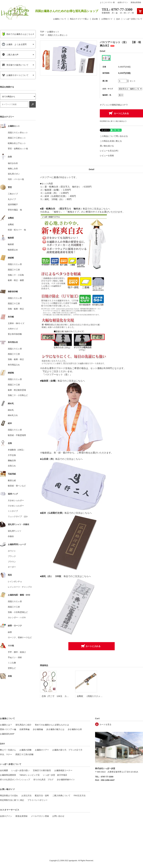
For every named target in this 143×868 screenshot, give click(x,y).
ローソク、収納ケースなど (20, 637)
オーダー (12, 567)
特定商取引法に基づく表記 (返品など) (113, 121)
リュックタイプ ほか (18, 516)
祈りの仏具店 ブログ (43, 780)
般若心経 (12, 480)
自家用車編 (24, 729)
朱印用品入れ (14, 365)
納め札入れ (13, 415)
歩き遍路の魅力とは (55, 729)
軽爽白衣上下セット (17, 143)
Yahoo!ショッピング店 (30, 775)
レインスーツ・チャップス (20, 587)
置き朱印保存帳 (15, 334)
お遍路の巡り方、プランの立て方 (67, 750)
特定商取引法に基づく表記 (12, 800)
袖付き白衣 (13, 163)
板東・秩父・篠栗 (16, 280)
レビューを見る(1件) (109, 151)
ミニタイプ (13, 511)
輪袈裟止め (13, 250)
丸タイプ (12, 199)
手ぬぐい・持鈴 (15, 657)
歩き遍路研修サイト (66, 780)
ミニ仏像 (12, 663)
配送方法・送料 (42, 796)
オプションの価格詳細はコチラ (114, 105)
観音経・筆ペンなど (17, 486)
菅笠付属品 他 (15, 210)
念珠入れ (12, 466)
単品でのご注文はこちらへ (96, 209)
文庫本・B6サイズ (16, 323)
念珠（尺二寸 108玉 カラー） (57, 696)
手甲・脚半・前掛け (17, 652)
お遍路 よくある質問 (14, 44)
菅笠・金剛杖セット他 (18, 149)
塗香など (12, 668)
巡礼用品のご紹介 (23, 725)
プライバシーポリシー (37, 800)
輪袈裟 (11, 244)
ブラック (12, 556)
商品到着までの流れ (9, 796)
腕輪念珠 (12, 460)
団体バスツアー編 (8, 729)
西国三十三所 (14, 270)
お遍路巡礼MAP (7, 734)
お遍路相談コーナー (63, 770)
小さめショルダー (16, 506)
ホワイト (12, 551)
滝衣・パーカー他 (16, 179)
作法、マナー (6, 754)
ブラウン (12, 562)
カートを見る (105, 724)
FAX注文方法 (80, 796)
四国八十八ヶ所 (15, 264)
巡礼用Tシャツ (15, 531)
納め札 (11, 410)
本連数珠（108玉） (17, 450)
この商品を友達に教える (111, 141)
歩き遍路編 (38, 729)
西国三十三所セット (17, 138)
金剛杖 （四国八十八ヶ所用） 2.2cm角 (97, 696)
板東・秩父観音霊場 (17, 390)
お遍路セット (53, 32)
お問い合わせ (58, 816)
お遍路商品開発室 (8, 775)
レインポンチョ (15, 581)
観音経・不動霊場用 (17, 435)
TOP (42, 32)
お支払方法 (26, 796)
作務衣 (11, 536)
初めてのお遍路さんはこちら (17, 34)
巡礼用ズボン (14, 174)
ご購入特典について (61, 796)
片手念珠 (12, 455)
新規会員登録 (136, 2)
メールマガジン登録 (40, 816)
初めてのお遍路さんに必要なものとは (52, 725)
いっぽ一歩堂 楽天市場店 (55, 775)
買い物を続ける (107, 146)
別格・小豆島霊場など (18, 612)
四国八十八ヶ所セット (58, 35)
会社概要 (4, 770)
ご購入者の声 (10, 55)
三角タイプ (13, 194)
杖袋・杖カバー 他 (17, 230)
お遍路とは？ (6, 725)
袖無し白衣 (13, 169)
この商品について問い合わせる (114, 136)
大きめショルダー (16, 500)
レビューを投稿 (107, 156)
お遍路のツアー (42, 750)
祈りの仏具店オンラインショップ (15, 780)
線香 (10, 632)
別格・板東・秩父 (16, 309)
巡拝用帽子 (13, 204)
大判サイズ (13, 329)
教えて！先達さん (8, 750)
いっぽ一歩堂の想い (20, 770)
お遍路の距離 (25, 750)
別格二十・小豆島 (16, 275)
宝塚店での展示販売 (42, 770)
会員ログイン (123, 2)
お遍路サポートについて (15, 75)
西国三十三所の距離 (24, 754)
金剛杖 (11, 224)
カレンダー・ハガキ (17, 617)
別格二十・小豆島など (18, 395)
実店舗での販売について (15, 65)
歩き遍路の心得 (75, 729)
